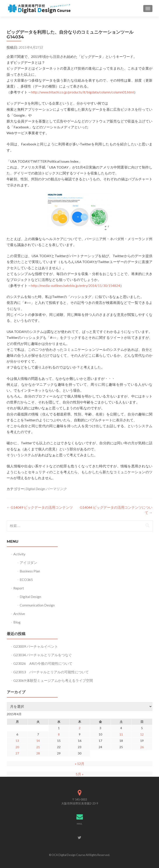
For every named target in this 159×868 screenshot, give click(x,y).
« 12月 (80, 764)
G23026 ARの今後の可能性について (43, 663)
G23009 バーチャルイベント (36, 646)
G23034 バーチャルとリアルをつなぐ (43, 655)
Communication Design (37, 605)
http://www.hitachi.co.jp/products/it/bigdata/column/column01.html (82, 92)
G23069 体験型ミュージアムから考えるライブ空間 (53, 680)
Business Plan (30, 571)
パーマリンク (56, 489)
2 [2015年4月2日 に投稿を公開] (80, 728)
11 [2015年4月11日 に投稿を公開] (121, 734)
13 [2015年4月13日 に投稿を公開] (17, 741)
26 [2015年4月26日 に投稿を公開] (142, 747)
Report (19, 588)
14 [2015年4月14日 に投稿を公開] (38, 741)
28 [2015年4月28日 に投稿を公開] (38, 753)
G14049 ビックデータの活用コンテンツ (40, 507)
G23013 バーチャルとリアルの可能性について (51, 672)
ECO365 (26, 580)
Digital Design (35, 489)
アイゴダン (28, 562)
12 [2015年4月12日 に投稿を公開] (142, 734)
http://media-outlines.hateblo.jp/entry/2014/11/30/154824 (76, 285)
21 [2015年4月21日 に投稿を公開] (38, 747)
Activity (19, 554)
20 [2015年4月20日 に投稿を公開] (17, 747)
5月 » (80, 774)
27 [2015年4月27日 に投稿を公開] (17, 753)
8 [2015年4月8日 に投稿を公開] (59, 734)
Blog (17, 622)
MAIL (79, 824)
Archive (19, 614)
